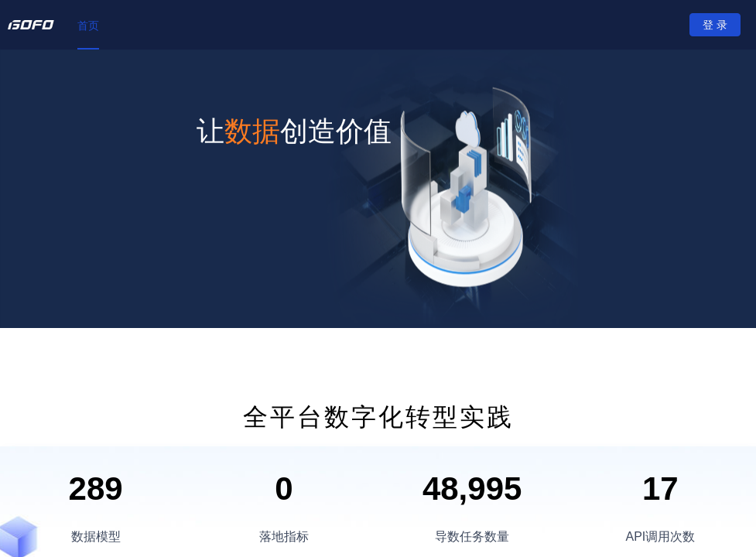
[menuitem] (88, 26)
